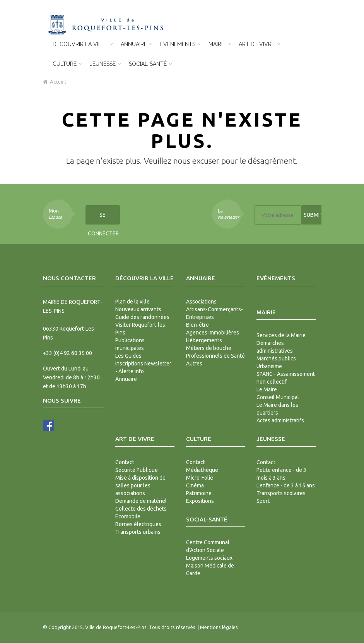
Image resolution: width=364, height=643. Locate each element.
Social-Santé (150, 64)
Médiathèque (202, 470)
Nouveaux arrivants (138, 309)
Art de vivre (259, 44)
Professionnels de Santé (215, 356)
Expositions (200, 501)
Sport (263, 501)
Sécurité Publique (137, 470)
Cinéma (195, 485)
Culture (67, 64)
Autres (194, 364)
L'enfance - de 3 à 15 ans (286, 485)
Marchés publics (276, 358)
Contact (125, 462)
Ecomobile (128, 516)
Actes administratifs (280, 420)
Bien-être (197, 325)
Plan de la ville (132, 302)
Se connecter (103, 218)
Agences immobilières (213, 333)
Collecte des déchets (141, 509)
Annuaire (137, 44)
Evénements (180, 44)
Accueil (54, 82)
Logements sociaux (209, 558)
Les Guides (128, 356)
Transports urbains (138, 532)
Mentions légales (219, 627)
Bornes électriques (138, 524)
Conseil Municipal (278, 397)
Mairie (220, 44)
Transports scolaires (281, 493)
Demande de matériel (141, 501)
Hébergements (204, 340)
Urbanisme (269, 366)
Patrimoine (199, 493)
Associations (201, 302)
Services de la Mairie (281, 335)
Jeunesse (105, 64)
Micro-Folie (200, 478)
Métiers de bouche (209, 348)
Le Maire (267, 389)
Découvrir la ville (83, 44)
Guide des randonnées (142, 317)
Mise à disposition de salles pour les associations (140, 485)
